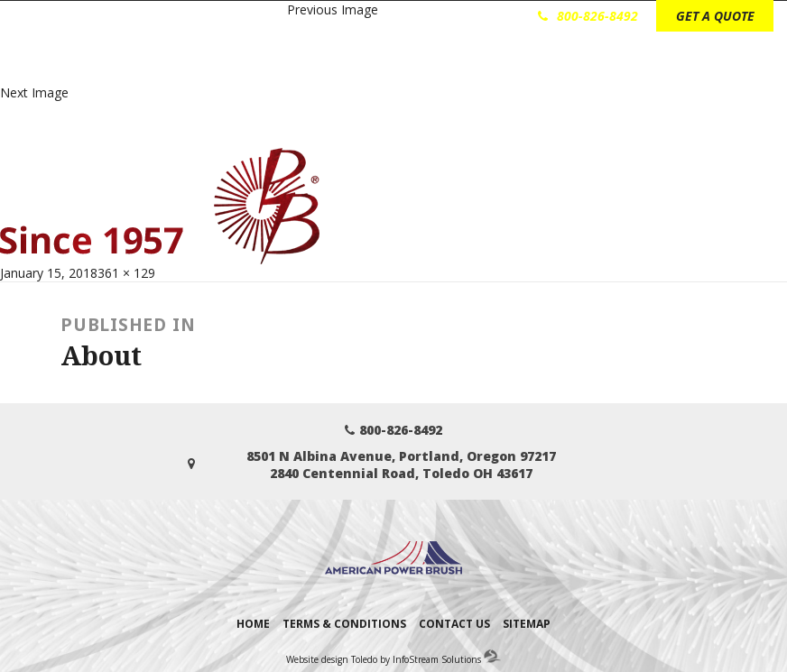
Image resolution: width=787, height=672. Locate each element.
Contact (652, 64)
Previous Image (333, 9)
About (585, 64)
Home (253, 624)
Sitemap (527, 624)
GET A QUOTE (715, 16)
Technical (515, 64)
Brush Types (427, 64)
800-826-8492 (588, 16)
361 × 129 (126, 273)
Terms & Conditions (344, 624)
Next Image (34, 92)
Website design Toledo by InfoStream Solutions (384, 659)
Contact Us (454, 624)
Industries (337, 64)
